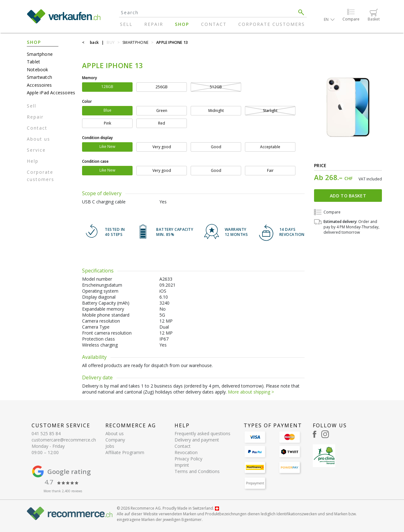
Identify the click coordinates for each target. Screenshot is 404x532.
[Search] (207, 12)
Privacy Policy (188, 459)
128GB (107, 87)
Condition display (97, 138)
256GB (162, 87)
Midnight (216, 111)
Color (87, 101)
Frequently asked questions (202, 433)
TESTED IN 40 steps (115, 232)
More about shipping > (251, 392)
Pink (107, 123)
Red (162, 123)
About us (39, 139)
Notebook (38, 70)
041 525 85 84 (46, 433)
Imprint (182, 465)
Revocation (186, 452)
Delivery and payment (197, 440)
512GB (216, 87)
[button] (329, 19)
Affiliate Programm (125, 452)
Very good (162, 147)
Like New (107, 146)
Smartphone (40, 54)
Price (320, 165)
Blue (107, 110)
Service (36, 150)
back (94, 42)
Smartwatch (39, 77)
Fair (270, 170)
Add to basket (348, 196)
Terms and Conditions (197, 471)
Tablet (33, 62)
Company (115, 440)
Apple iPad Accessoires (51, 93)
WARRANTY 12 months (236, 232)
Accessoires (39, 85)
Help (33, 161)
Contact (214, 24)
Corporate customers (272, 24)
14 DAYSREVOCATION (292, 232)
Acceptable (270, 147)
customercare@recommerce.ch (64, 440)
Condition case (95, 161)
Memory (89, 78)
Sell (126, 24)
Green (162, 111)
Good (216, 147)
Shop (182, 24)
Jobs (110, 446)
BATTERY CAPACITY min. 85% (175, 232)
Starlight (270, 111)
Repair (154, 24)
